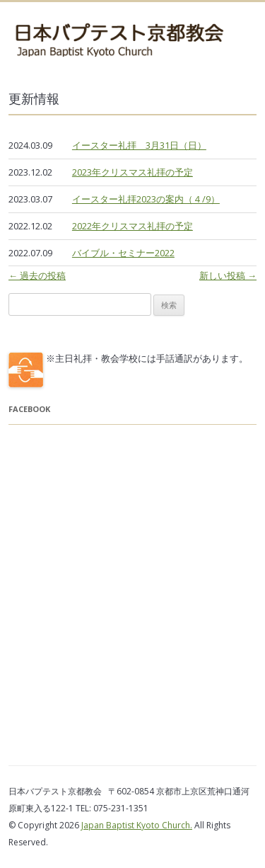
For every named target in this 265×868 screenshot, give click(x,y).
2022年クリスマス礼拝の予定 (132, 226)
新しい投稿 (228, 275)
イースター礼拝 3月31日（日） (139, 145)
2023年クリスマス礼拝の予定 (132, 172)
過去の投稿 (37, 275)
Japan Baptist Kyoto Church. (137, 825)
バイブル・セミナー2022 (123, 253)
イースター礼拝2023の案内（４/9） (146, 199)
